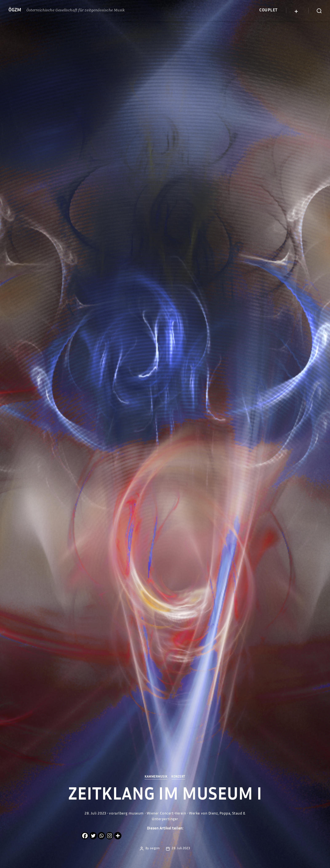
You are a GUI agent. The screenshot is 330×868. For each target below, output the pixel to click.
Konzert (179, 777)
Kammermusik (156, 777)
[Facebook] (85, 836)
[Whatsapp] (101, 836)
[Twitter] (93, 836)
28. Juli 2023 (181, 849)
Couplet (268, 10)
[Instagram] (110, 836)
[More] (118, 836)
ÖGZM (15, 10)
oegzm (155, 849)
